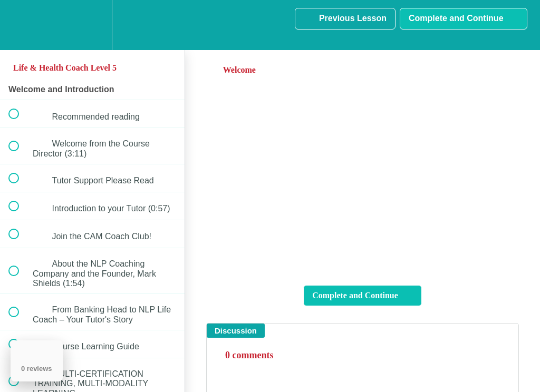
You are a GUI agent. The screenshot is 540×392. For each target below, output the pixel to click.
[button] (20, 25)
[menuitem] (92, 25)
